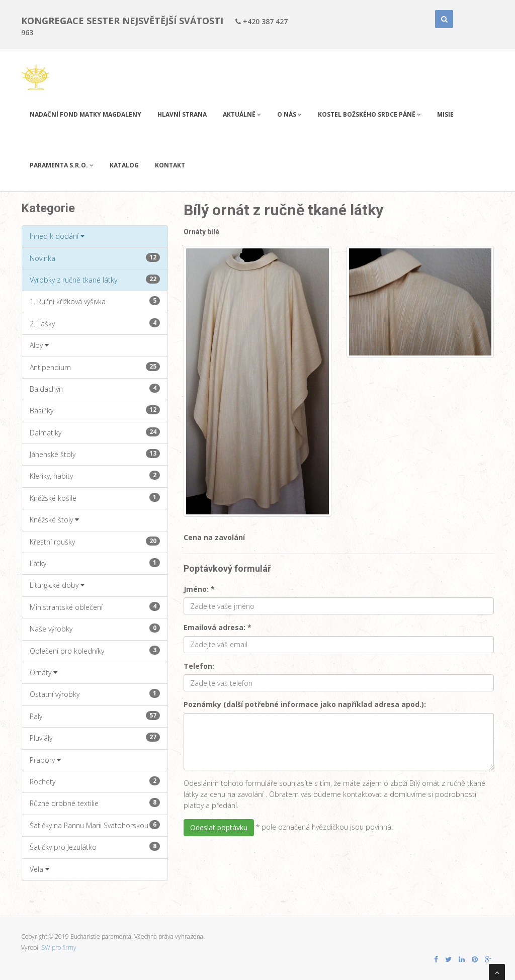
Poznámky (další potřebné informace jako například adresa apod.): (305, 704)
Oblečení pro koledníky (95, 651)
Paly (95, 716)
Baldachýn (95, 389)
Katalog (124, 165)
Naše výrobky (95, 629)
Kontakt (170, 165)
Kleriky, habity (95, 476)
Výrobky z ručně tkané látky (95, 280)
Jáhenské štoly (95, 454)
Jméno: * (199, 589)
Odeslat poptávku (219, 827)
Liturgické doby (57, 585)
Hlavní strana (182, 114)
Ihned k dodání (57, 236)
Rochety (95, 781)
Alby (39, 345)
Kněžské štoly (54, 520)
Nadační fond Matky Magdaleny (85, 114)
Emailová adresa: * (218, 627)
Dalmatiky (95, 432)
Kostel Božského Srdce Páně (369, 114)
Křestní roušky (95, 542)
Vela (39, 869)
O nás (289, 114)
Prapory (45, 760)
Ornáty (44, 673)
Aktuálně (242, 114)
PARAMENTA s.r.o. (62, 165)
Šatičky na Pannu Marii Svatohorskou (95, 825)
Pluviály (95, 738)
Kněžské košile (95, 498)
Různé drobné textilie (95, 803)
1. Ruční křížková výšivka (95, 301)
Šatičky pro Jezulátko (95, 847)
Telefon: (199, 666)
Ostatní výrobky (95, 694)
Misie (445, 114)
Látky (95, 563)
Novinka (95, 258)
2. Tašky (95, 323)
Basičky (95, 410)
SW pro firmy (59, 948)
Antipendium (95, 367)
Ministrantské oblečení (95, 607)
